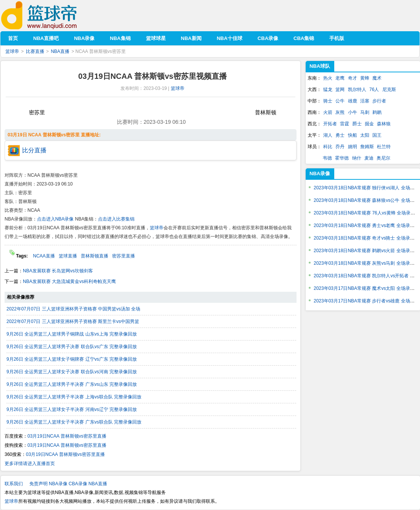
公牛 (340, 101)
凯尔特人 (357, 90)
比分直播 (34, 150)
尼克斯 (389, 90)
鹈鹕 (377, 112)
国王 (377, 135)
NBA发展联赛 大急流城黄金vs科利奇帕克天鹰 (69, 281)
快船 (353, 135)
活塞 (365, 101)
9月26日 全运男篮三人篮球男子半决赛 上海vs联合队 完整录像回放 (74, 397)
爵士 (357, 124)
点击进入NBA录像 (55, 219)
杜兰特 (384, 147)
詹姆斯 (367, 147)
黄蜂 (365, 78)
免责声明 (38, 484)
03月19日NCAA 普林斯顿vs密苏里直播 (67, 436)
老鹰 (340, 78)
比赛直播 (35, 51)
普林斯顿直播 (95, 256)
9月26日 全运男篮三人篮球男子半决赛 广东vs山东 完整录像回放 (72, 384)
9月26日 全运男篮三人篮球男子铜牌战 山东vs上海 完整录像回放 (72, 334)
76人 (374, 90)
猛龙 (328, 90)
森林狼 (384, 124)
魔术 (377, 78)
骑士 (328, 101)
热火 (328, 78)
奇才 (353, 78)
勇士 (340, 135)
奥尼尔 (383, 158)
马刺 (365, 112)
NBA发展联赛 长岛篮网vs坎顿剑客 (58, 271)
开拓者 (330, 124)
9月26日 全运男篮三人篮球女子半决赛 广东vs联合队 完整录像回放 (74, 422)
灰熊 (340, 112)
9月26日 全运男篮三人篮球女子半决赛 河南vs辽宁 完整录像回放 (72, 409)
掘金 (369, 124)
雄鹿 (353, 101)
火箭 (328, 112)
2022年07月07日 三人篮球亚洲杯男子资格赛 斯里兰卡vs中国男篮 (73, 321)
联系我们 (14, 484)
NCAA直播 (44, 256)
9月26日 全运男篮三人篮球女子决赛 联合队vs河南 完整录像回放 (72, 372)
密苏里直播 (123, 256)
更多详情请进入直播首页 (30, 464)
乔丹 (340, 147)
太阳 (365, 135)
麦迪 (369, 158)
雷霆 (345, 124)
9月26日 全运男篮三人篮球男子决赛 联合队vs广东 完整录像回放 (72, 347)
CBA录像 (78, 484)
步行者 (379, 101)
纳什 (357, 158)
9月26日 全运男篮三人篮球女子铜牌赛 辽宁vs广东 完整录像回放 (72, 359)
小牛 (353, 112)
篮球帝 (50, 15)
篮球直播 (68, 256)
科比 (328, 147)
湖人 (328, 135)
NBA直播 (60, 51)
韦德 (327, 158)
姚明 (353, 147)
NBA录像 (320, 173)
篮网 (340, 90)
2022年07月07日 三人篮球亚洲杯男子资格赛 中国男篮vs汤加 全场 (73, 309)
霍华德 (342, 158)
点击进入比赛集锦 (116, 219)
